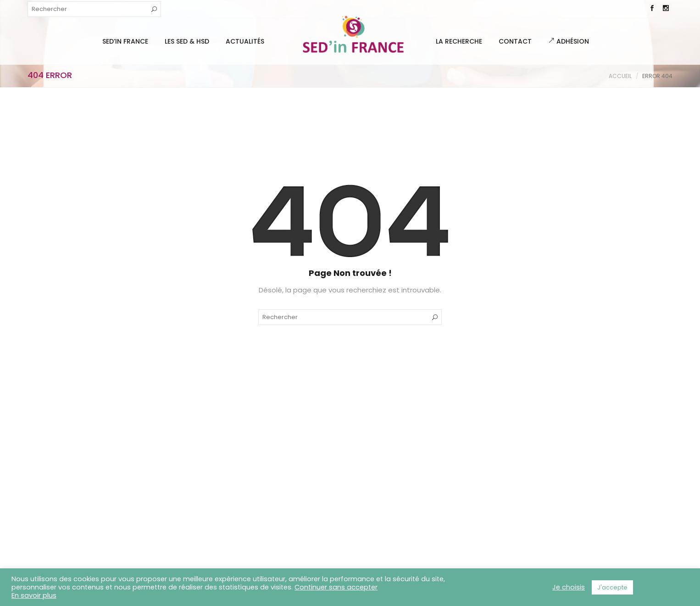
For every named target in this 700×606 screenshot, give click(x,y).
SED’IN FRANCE (125, 41)
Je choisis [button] (569, 587)
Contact (515, 41)
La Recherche (459, 41)
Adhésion (569, 41)
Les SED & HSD (187, 41)
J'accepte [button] (612, 587)
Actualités (245, 41)
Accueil (620, 76)
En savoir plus (34, 595)
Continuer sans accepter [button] (336, 587)
